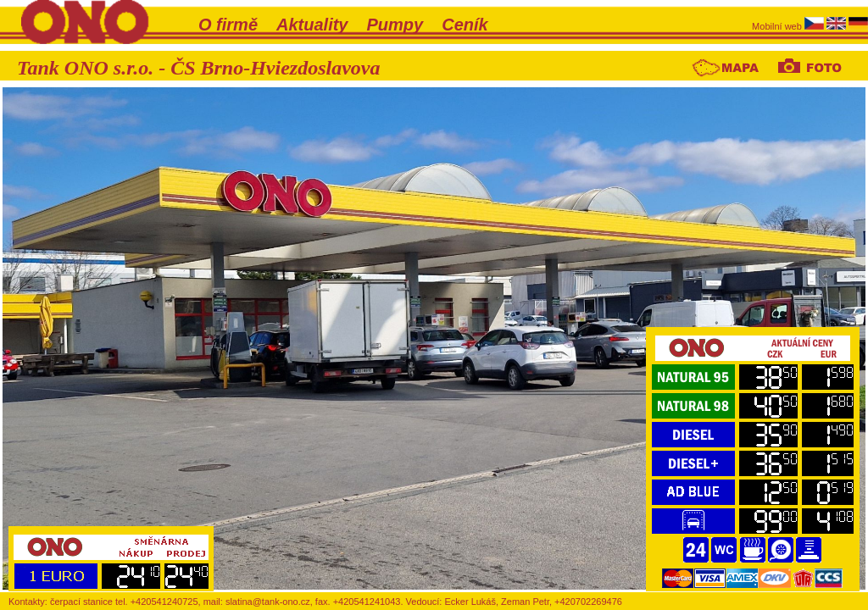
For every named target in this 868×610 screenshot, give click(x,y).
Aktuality (312, 25)
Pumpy (395, 25)
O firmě (228, 25)
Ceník (465, 25)
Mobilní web (778, 26)
